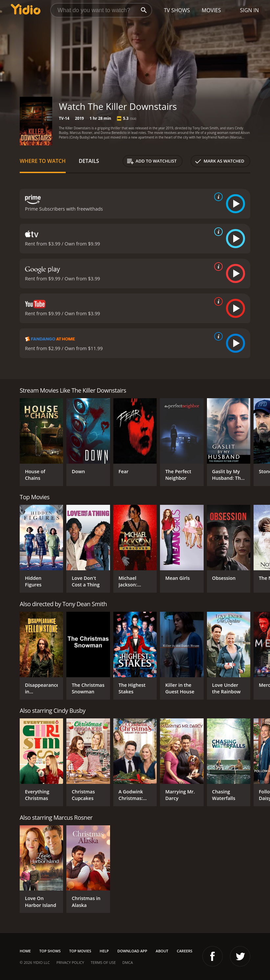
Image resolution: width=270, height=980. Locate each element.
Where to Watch (43, 161)
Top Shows (50, 951)
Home (25, 951)
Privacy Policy (70, 962)
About (162, 951)
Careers (184, 951)
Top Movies (80, 951)
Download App (132, 951)
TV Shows (177, 10)
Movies (211, 10)
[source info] (217, 197)
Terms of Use (103, 962)
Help (104, 951)
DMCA (127, 962)
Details (89, 161)
